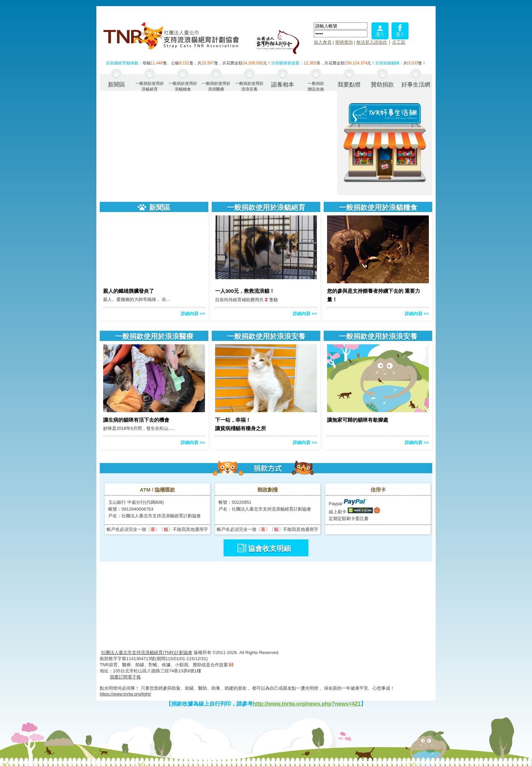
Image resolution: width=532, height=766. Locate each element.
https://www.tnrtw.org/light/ (125, 694)
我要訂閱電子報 (125, 677)
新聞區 (117, 85)
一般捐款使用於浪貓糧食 (183, 86)
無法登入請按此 (372, 42)
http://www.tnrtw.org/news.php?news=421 (307, 704)
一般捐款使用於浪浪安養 (249, 86)
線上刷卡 (338, 512)
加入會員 (323, 42)
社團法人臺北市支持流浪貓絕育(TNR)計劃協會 (147, 653)
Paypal (348, 504)
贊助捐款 (382, 85)
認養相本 (283, 85)
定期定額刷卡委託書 (349, 519)
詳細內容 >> (193, 314)
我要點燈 (349, 85)
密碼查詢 (344, 42)
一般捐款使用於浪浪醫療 (216, 86)
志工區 (399, 42)
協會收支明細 (269, 548)
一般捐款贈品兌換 (316, 86)
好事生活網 (416, 85)
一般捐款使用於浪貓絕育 (150, 86)
